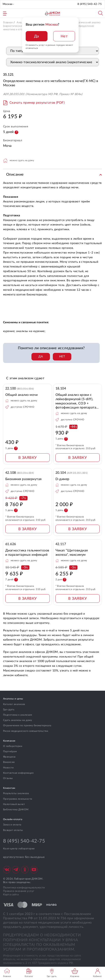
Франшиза (9, 757)
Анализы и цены (13, 699)
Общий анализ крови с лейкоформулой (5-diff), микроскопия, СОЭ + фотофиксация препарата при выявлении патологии (76, 401)
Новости (8, 768)
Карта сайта (11, 895)
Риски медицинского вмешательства (26, 731)
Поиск (101, 13)
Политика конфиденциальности (24, 888)
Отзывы (8, 778)
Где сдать (9, 709)
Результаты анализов (16, 793)
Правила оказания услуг (19, 891)
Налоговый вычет (14, 804)
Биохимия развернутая (24, 479)
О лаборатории (13, 746)
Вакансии (9, 762)
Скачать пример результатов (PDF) (37, 103)
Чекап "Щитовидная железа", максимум (72, 553)
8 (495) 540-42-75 (90, 4)
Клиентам (9, 788)
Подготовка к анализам (17, 715)
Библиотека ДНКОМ (16, 809)
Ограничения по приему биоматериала (27, 725)
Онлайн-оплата (13, 819)
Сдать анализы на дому (17, 720)
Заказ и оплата (12, 825)
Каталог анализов (14, 704)
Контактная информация (18, 773)
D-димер (62, 479)
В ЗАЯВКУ (28, 458)
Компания (9, 741)
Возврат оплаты (13, 830)
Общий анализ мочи (21, 395)
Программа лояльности (18, 799)
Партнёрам (10, 751)
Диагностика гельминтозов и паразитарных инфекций (27, 553)
